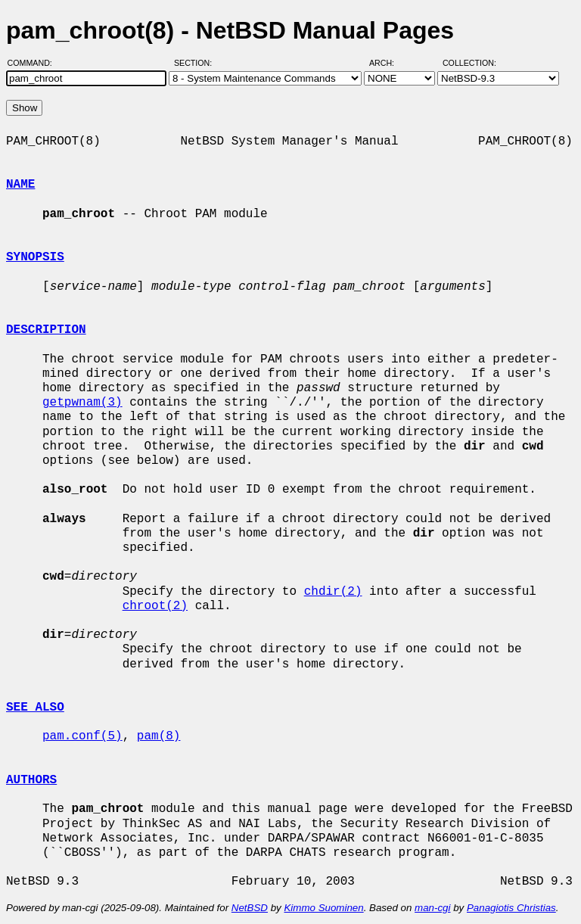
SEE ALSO (35, 708)
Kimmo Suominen (323, 908)
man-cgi (432, 908)
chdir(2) (333, 592)
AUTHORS (31, 780)
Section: (196, 63)
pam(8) (159, 736)
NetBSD (250, 908)
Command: (34, 63)
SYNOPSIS (35, 257)
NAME (20, 185)
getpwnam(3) (82, 403)
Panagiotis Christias (511, 908)
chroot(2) (155, 606)
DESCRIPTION (46, 330)
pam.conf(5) (82, 736)
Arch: (388, 63)
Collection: (469, 63)
